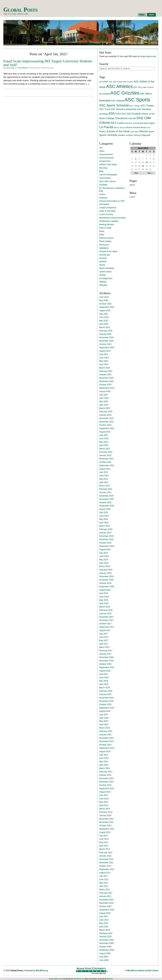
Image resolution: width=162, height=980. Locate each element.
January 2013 (105, 815)
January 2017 (105, 654)
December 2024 (106, 338)
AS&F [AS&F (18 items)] (105, 82)
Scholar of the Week (108, 251)
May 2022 (104, 442)
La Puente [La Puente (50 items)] (106, 127)
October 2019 (105, 543)
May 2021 (104, 479)
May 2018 (104, 600)
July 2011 (103, 876)
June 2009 (104, 960)
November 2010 (106, 903)
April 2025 (104, 324)
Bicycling (103, 168)
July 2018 (103, 593)
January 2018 (105, 614)
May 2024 (104, 361)
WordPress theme (136, 971)
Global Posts (20, 10)
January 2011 (105, 896)
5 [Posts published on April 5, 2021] (136, 159)
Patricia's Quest (106, 238)
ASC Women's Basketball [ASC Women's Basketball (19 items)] (123, 109)
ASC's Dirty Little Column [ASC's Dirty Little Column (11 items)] (123, 82)
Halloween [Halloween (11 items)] (128, 123)
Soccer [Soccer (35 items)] (143, 131)
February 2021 (106, 489)
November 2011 (106, 863)
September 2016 (107, 667)
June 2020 (104, 516)
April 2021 (104, 482)
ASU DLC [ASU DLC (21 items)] (121, 114)
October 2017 (105, 624)
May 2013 (104, 802)
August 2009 (105, 953)
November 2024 (106, 341)
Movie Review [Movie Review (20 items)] (133, 127)
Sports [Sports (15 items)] (151, 132)
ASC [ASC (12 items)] (111, 82)
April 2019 (104, 563)
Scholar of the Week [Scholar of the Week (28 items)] (118, 131)
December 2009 (106, 940)
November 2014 (106, 741)
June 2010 (104, 920)
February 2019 (106, 570)
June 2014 (104, 758)
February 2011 (106, 893)
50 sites (120, 56)
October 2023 (105, 385)
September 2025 (107, 307)
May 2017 (104, 640)
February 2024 (106, 371)
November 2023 (106, 381)
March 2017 (104, 647)
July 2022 (103, 435)
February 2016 (106, 691)
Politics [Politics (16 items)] (103, 132)
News (102, 231)
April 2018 (104, 603)
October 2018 (105, 583)
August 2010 (105, 913)
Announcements (107, 158)
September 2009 (107, 950)
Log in (132, 197)
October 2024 (105, 344)
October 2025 (105, 304)
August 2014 (105, 751)
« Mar (136, 173)
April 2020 (104, 523)
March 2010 (104, 930)
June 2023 (104, 398)
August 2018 (105, 590)
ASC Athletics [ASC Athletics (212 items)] (119, 86)
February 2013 (106, 812)
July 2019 (103, 553)
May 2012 (104, 842)
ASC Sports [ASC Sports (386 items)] (137, 100)
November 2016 (106, 661)
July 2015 (103, 715)
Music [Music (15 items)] (144, 127)
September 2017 (107, 627)
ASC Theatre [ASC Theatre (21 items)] (147, 106)
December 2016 (106, 657)
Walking (103, 282)
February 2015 (106, 731)
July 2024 (103, 354)
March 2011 (104, 890)
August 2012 (105, 832)
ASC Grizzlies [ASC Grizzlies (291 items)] (125, 93)
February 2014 (106, 772)
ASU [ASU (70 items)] (112, 113)
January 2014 (105, 775)
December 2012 (106, 819)
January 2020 (105, 533)
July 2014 (103, 755)
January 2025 (105, 334)
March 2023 (104, 408)
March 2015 (104, 728)
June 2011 (104, 879)
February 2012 (106, 853)
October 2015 (105, 704)
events (102, 194)
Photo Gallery (105, 241)
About (151, 15)
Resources (104, 245)
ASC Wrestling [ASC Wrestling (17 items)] (144, 109)
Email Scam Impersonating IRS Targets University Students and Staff (48, 63)
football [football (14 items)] (121, 123)
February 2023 (106, 412)
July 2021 (103, 472)
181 (101, 148)
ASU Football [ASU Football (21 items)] (134, 114)
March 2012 (104, 849)
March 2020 (104, 526)
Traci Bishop (23, 68)
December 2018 (106, 576)
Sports (102, 265)
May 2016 (104, 681)
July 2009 (103, 957)
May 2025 (104, 321)
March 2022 (104, 449)
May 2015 (104, 721)
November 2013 (106, 782)
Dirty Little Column (107, 181)
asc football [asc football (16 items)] (104, 94)
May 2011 (104, 883)
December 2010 (106, 900)
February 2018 (106, 610)
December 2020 (106, 496)
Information (104, 204)
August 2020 (105, 509)
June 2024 (104, 358)
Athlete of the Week (108, 165)
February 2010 (106, 933)
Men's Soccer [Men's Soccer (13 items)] (120, 127)
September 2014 (107, 748)
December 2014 (106, 738)
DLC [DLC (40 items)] (114, 123)
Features (103, 198)
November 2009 (106, 943)
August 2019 (105, 550)
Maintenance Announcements (112, 218)
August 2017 (105, 630)
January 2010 (105, 937)
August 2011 (105, 873)
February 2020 (106, 529)
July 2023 (103, 395)
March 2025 (104, 327)
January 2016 (105, 694)
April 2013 (104, 805)
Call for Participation (108, 175)
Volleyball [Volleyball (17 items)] (146, 135)
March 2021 (104, 486)
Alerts (102, 151)
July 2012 (103, 836)
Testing (102, 275)
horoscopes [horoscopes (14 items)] (138, 123)
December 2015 (106, 698)
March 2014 (104, 768)
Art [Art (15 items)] (101, 82)
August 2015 (105, 711)
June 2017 (104, 637)
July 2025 (103, 314)
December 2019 (106, 536)
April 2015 (104, 725)
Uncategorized (106, 278)
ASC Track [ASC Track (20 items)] (105, 109)
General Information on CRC (112, 201)
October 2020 (105, 503)
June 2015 (104, 718)
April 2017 (104, 644)
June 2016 (104, 678)
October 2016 (105, 664)
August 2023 (105, 391)
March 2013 (104, 809)
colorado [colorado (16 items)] (132, 118)
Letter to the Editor (108, 211)
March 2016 (104, 688)
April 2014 (104, 765)
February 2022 (106, 452)
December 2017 (106, 617)
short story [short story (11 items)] (134, 132)
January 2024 (105, 375)
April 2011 (104, 886)
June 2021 (104, 476)
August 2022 (105, 432)
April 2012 (104, 846)
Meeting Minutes (107, 224)
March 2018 (104, 607)
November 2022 (106, 422)
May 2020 (104, 519)
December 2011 (106, 859)
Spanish (103, 262)
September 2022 (107, 428)
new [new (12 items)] (149, 127)
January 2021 (105, 492)
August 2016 (105, 671)
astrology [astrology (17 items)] (104, 114)
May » (150, 173)
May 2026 (104, 300)
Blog (101, 171)
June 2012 (104, 839)
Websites (103, 285)
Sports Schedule (107, 268)
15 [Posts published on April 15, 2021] (147, 162)
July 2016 (103, 674)
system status (105, 272)
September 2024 (107, 348)
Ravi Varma (153, 971)
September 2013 (107, 789)
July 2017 (103, 634)
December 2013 (106, 778)
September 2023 (107, 388)
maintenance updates (109, 221)
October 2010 (105, 906)
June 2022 (104, 439)
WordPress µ (42, 971)
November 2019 (106, 539)
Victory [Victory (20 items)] (137, 135)
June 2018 (104, 597)
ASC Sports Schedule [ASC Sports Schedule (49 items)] (114, 105)
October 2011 (105, 866)
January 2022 (105, 455)
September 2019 (107, 546)
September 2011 (107, 869)
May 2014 (104, 762)
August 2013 (105, 792)
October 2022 (105, 425)
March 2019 (104, 566)
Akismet (110, 979)
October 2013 (105, 785)
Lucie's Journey (106, 214)
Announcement (106, 154)
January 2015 (105, 735)
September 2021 (107, 465)
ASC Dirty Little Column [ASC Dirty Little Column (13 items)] (144, 87)
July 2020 (103, 512)
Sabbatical (104, 248)
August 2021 (105, 469)
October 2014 (105, 745)
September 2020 (107, 506)
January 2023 (105, 415)
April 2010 (104, 927)
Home (142, 15)
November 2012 (106, 822)
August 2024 (105, 351)
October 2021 (105, 462)
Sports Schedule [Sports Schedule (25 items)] (108, 135)
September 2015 (107, 708)
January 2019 (105, 573)
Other (102, 235)
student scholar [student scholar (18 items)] (125, 135)
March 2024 (104, 368)
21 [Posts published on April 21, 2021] (143, 166)
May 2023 (104, 401)
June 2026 (104, 297)
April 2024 (104, 364)
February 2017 (106, 651)
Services (103, 258)
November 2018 (106, 580)
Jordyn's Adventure (108, 208)
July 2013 (103, 795)
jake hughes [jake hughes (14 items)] (150, 123)
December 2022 (106, 418)
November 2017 (106, 620)
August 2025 (105, 311)
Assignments (105, 161)
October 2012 (105, 826)
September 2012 (107, 829)
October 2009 (105, 947)
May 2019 (104, 560)
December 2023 (106, 378)
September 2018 (107, 587)
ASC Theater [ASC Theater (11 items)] (135, 106)
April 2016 (104, 684)
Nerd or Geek (105, 228)
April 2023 (104, 405)
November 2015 (106, 701)
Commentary (105, 178)
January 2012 (105, 856)
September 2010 (107, 910)
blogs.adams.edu (148, 56)
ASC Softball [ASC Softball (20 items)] (117, 101)
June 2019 (104, 556)
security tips (104, 255)
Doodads (103, 185)
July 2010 (103, 917)
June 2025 (104, 317)
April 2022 (104, 445)
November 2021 (106, 459)
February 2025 (106, 331)
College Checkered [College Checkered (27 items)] (117, 118)
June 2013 (104, 799)
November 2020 (106, 499)
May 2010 (104, 923)
